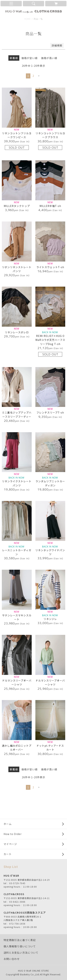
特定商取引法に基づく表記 (20, 940)
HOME (28, 19)
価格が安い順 (29, 58)
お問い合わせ (12, 959)
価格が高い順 (49, 58)
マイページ (10, 844)
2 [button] (33, 76)
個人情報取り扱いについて (20, 946)
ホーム (8, 824)
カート (8, 854)
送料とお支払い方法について (21, 953)
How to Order (13, 834)
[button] (39, 76)
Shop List (11, 867)
